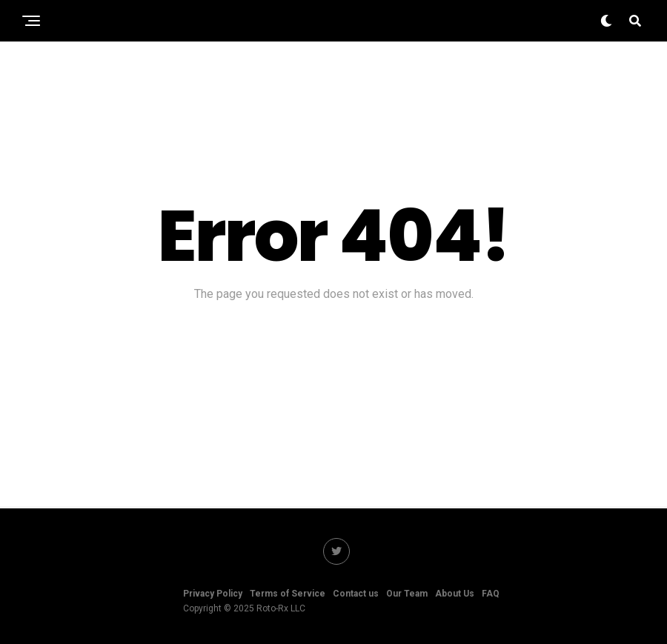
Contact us (356, 594)
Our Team (407, 594)
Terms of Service (288, 594)
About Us (455, 594)
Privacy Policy (213, 594)
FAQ (491, 594)
